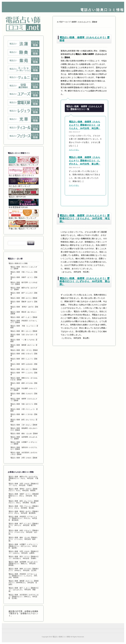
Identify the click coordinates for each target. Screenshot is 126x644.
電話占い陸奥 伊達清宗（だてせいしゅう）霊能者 (24, 322)
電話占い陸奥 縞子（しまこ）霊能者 (24, 317)
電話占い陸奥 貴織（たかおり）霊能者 (24, 394)
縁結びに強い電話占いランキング (24, 161)
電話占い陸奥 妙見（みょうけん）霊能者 (24, 420)
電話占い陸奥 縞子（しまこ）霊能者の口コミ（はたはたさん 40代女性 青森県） (24, 590)
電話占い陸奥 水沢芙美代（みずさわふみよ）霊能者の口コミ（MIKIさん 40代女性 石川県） (24, 597)
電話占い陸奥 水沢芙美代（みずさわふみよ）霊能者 (24, 453)
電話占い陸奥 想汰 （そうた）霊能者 (24, 350)
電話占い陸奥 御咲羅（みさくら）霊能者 (24, 346)
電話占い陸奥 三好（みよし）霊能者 (24, 425)
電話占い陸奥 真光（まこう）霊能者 (24, 369)
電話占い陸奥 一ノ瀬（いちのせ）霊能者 (24, 341)
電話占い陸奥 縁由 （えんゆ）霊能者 (24, 434)
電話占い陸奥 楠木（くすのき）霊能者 (24, 415)
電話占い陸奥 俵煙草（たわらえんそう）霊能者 (24, 400)
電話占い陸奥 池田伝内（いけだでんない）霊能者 (24, 448)
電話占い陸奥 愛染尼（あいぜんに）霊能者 (24, 313)
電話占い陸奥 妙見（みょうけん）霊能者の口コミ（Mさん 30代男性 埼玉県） (24, 502)
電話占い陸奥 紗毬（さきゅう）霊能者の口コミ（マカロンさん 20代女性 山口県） (24, 532)
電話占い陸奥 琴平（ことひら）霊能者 (24, 374)
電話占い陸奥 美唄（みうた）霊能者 (24, 298)
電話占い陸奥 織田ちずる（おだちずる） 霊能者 (24, 289)
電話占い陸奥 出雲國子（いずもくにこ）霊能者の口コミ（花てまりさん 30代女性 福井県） (24, 546)
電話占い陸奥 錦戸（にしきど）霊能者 (24, 294)
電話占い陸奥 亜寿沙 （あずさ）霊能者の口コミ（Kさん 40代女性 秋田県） (23, 490)
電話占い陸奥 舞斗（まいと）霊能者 (24, 331)
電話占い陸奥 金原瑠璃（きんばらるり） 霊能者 (24, 438)
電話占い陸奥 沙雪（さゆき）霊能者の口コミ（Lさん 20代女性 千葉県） (24, 485)
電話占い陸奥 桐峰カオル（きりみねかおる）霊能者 (24, 379)
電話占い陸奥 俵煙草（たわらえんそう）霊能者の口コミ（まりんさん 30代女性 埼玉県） (85, 125)
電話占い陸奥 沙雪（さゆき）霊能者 (24, 458)
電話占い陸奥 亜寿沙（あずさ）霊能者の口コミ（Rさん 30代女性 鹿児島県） (24, 512)
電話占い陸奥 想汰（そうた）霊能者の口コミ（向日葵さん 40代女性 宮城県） (24, 557)
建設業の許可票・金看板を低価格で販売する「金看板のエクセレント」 (23, 614)
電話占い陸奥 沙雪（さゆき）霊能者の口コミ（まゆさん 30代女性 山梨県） (24, 552)
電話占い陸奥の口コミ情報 (18, 263)
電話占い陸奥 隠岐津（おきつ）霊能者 (24, 302)
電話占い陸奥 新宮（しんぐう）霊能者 (24, 360)
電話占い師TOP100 (24, 193)
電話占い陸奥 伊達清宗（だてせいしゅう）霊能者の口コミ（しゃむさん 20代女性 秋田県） (23, 576)
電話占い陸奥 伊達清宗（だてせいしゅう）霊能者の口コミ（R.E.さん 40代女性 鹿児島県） (23, 518)
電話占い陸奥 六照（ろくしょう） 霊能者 (24, 410)
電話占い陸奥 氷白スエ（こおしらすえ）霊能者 (24, 268)
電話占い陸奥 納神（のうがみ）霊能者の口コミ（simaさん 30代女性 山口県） (24, 570)
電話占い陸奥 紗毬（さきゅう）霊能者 (24, 354)
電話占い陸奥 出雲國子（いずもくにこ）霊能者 (24, 443)
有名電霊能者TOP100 (24, 204)
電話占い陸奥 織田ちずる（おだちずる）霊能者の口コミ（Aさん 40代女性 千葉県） (24, 478)
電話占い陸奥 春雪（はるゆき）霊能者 (24, 365)
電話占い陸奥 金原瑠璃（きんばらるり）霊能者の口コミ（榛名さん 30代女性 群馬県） (24, 564)
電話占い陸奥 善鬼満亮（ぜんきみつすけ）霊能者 (24, 429)
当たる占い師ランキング (24, 182)
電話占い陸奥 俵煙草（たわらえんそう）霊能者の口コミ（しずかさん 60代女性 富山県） (85, 161)
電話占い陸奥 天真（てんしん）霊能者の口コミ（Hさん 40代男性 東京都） (24, 507)
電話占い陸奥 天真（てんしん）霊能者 (24, 273)
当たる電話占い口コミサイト (24, 172)
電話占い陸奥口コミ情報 (102, 10)
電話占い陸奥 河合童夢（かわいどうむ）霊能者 (24, 389)
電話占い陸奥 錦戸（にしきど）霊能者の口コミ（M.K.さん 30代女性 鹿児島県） (24, 525)
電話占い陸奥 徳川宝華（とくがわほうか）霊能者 (24, 283)
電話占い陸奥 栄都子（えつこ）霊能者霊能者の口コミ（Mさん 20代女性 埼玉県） (24, 496)
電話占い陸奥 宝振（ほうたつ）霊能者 (24, 405)
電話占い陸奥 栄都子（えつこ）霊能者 (24, 278)
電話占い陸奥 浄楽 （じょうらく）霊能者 (24, 327)
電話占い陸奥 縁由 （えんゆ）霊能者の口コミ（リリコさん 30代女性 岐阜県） (23, 539)
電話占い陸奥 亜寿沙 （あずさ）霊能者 (24, 308)
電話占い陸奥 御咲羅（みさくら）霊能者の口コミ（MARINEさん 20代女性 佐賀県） (24, 583)
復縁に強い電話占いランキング (24, 214)
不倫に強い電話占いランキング (24, 225)
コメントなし (74, 150)
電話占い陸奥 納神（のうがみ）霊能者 (24, 384)
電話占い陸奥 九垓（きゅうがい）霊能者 (24, 335)
